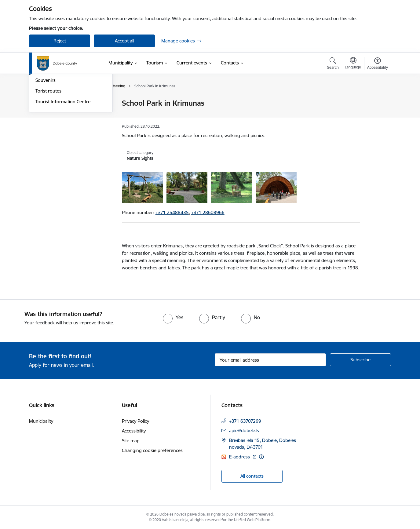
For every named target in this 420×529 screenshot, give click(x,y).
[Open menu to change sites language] (353, 64)
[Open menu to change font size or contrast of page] (378, 64)
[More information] (261, 457)
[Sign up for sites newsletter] (360, 360)
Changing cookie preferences (152, 450)
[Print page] (376, 101)
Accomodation (50, 104)
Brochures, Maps (53, 114)
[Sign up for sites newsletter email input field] (270, 360)
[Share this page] (376, 116)
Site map (131, 441)
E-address (240, 457)
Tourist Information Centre (63, 167)
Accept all (124, 41)
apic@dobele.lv (244, 430)
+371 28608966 (208, 212)
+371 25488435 (172, 212)
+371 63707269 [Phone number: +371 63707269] (245, 421)
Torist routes (48, 157)
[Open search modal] (333, 64)
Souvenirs (46, 146)
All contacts (252, 476)
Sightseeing (47, 135)
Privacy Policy (135, 421)
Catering (44, 125)
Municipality (41, 421)
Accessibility (134, 431)
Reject (60, 41)
